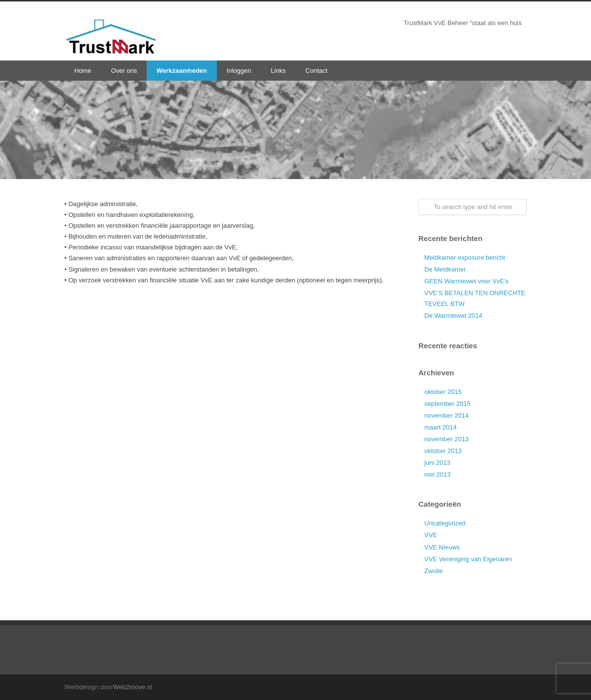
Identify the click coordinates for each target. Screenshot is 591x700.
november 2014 (446, 415)
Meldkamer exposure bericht (465, 258)
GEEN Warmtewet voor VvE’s (466, 281)
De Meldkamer (445, 269)
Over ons (124, 71)
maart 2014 (441, 427)
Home (83, 71)
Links (278, 71)
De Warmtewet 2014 (453, 316)
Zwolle (434, 571)
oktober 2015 (443, 392)
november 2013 (446, 439)
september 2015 (447, 404)
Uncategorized (445, 523)
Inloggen (239, 71)
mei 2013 (437, 474)
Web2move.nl (133, 687)
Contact (316, 71)
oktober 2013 (443, 451)
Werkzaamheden (181, 71)
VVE (431, 535)
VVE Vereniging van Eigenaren (468, 559)
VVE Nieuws (442, 547)
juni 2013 (437, 463)
